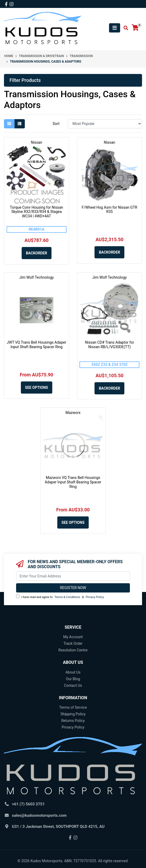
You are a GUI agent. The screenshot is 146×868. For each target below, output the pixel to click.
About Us (73, 672)
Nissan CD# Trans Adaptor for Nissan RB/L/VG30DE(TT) (110, 345)
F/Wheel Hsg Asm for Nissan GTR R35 (110, 210)
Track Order (73, 643)
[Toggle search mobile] (124, 28)
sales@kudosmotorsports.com (39, 815)
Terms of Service (73, 707)
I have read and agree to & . (60, 597)
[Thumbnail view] (9, 124)
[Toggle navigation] (115, 28)
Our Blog (73, 679)
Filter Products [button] (25, 80)
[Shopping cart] (135, 28)
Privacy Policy (95, 597)
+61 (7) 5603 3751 (28, 804)
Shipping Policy (73, 714)
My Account (73, 637)
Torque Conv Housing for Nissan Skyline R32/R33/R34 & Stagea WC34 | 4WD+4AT (36, 212)
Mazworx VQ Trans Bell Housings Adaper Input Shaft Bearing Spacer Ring (73, 482)
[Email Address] (73, 576)
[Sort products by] (105, 124)
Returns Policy (73, 721)
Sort (56, 124)
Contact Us (73, 685)
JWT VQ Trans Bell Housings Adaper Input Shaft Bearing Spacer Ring (36, 345)
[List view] (20, 124)
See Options (37, 388)
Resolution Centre (73, 650)
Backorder (37, 253)
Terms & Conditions (67, 597)
